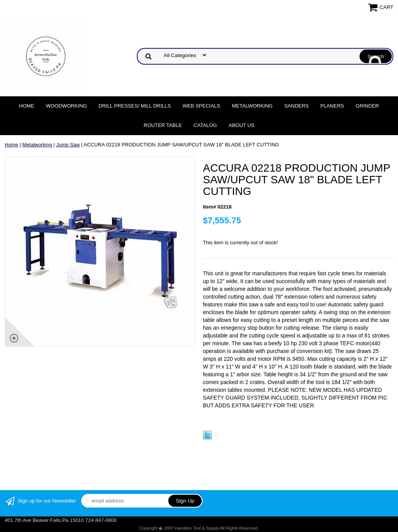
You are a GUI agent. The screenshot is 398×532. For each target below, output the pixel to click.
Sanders (296, 106)
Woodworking (66, 106)
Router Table (163, 125)
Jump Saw (68, 145)
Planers (332, 106)
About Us (241, 125)
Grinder (367, 106)
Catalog (205, 125)
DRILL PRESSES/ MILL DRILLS (134, 106)
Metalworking (252, 106)
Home (27, 106)
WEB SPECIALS (202, 106)
